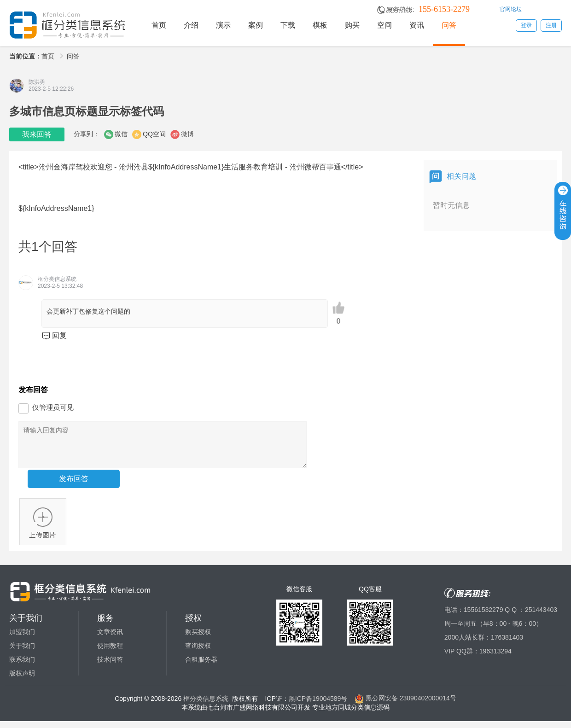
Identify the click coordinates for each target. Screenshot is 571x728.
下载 (288, 25)
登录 (526, 25)
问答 (449, 25)
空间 (385, 25)
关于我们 (22, 652)
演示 (223, 25)
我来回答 (37, 134)
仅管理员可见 (53, 407)
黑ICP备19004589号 (318, 705)
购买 (352, 25)
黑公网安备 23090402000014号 (405, 705)
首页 (159, 25)
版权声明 (22, 680)
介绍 (191, 25)
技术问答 (110, 666)
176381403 (507, 644)
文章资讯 (110, 639)
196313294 (495, 658)
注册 (551, 25)
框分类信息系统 (206, 705)
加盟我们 (22, 639)
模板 (320, 25)
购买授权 (198, 639)
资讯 (417, 25)
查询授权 (198, 652)
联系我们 (22, 666)
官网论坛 (511, 9)
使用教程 (110, 652)
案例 (256, 25)
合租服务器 (201, 666)
